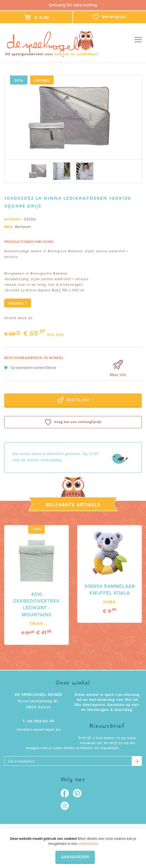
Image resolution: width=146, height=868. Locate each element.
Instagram (67, 806)
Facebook (67, 794)
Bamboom (23, 227)
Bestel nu (73, 400)
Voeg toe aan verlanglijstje (73, 422)
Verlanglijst (110, 17)
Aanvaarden (75, 857)
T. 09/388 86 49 (39, 722)
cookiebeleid (88, 844)
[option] (73, 117)
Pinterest (79, 794)
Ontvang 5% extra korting (73, 5)
